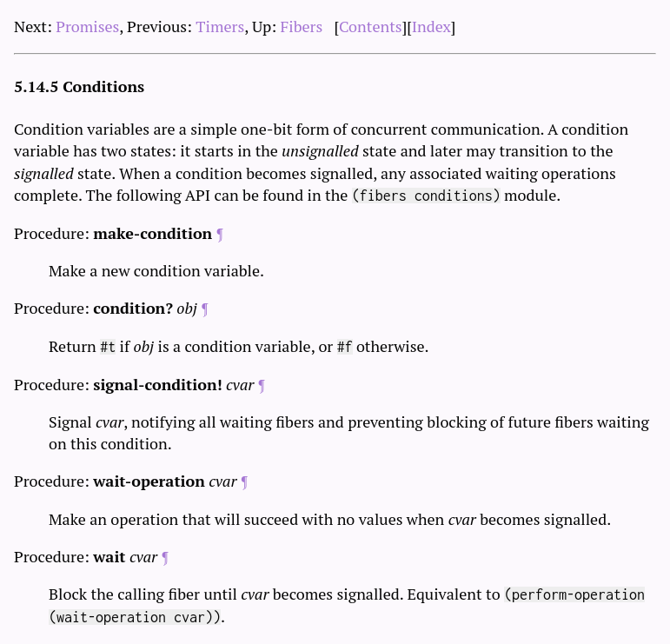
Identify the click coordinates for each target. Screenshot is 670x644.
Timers (220, 26)
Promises (87, 26)
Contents (371, 26)
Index (431, 26)
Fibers (302, 26)
